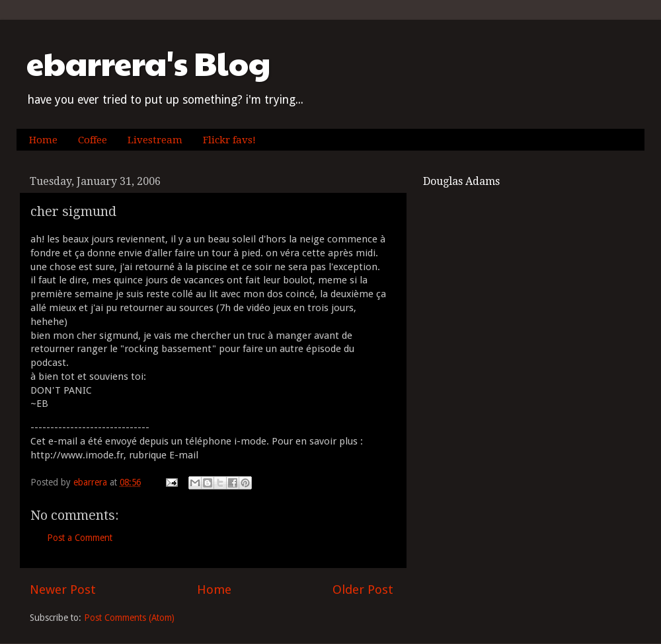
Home (43, 140)
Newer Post (63, 590)
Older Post (363, 590)
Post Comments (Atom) (129, 618)
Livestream (155, 140)
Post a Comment (80, 538)
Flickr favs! (229, 140)
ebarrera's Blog (148, 63)
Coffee (93, 140)
